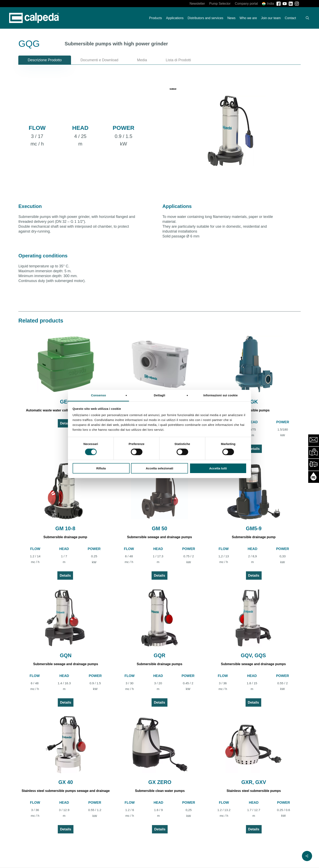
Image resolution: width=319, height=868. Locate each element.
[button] (45, 60)
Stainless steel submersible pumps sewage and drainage (66, 791)
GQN (66, 655)
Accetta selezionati (159, 468)
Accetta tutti (218, 468)
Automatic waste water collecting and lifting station (66, 410)
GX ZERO (160, 782)
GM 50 (159, 528)
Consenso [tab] (98, 395)
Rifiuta (101, 468)
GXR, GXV (254, 782)
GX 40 (66, 782)
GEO (66, 402)
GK (254, 402)
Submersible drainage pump (65, 537)
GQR (159, 655)
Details (66, 423)
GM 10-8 (65, 528)
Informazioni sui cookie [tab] (221, 395)
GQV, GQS (253, 655)
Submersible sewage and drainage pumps (159, 537)
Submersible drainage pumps (159, 664)
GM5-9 (254, 528)
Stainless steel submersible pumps (254, 791)
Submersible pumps (254, 410)
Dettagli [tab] (159, 395)
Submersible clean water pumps (160, 791)
